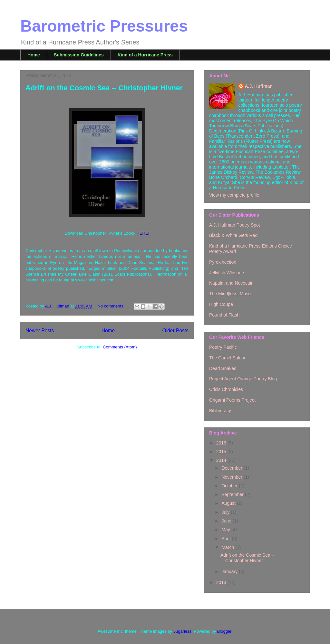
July (226, 512)
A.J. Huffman (259, 86)
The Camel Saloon (228, 358)
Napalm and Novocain (231, 283)
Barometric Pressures (104, 26)
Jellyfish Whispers (227, 273)
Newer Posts (40, 331)
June (227, 521)
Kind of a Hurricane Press (145, 55)
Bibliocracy (220, 411)
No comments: (111, 306)
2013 (222, 582)
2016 (222, 443)
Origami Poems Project (232, 400)
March (228, 547)
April (227, 539)
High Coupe (221, 304)
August (229, 503)
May (226, 530)
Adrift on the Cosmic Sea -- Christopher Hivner (104, 88)
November (232, 477)
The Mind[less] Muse (230, 294)
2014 (222, 460)
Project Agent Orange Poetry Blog (243, 379)
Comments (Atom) (120, 347)
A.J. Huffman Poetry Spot (235, 225)
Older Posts (175, 331)
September (233, 494)
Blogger (224, 631)
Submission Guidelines (79, 55)
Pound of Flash (224, 315)
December (232, 468)
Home (34, 55)
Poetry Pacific (223, 347)
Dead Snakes (223, 368)
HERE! (143, 233)
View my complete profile (234, 195)
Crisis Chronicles (226, 389)
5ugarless (182, 631)
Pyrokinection (223, 262)
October (230, 486)
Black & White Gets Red (233, 235)
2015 (222, 452)
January (230, 571)
